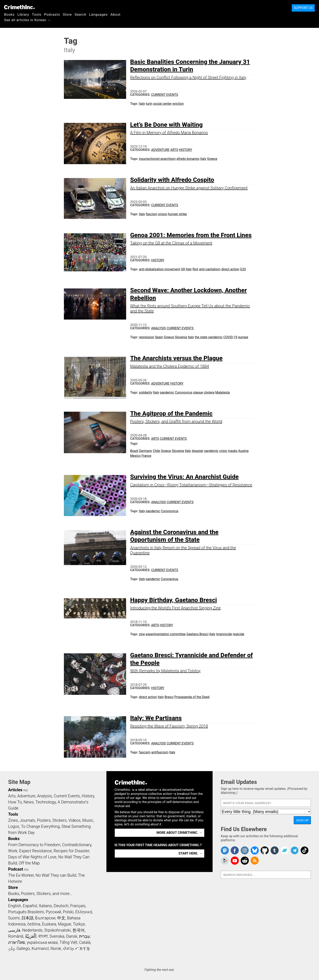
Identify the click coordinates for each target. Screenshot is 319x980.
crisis (223, 451)
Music (88, 820)
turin (149, 104)
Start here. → (190, 853)
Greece (212, 159)
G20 (243, 269)
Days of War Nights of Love (32, 857)
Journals (27, 820)
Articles (15, 790)
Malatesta (222, 392)
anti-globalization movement (159, 269)
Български (45, 918)
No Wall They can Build (56, 875)
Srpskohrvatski (58, 930)
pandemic (215, 337)
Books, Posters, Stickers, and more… (40, 894)
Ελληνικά (84, 912)
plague (198, 392)
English (15, 906)
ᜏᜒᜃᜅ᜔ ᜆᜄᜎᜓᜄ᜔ (76, 948)
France (146, 456)
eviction (178, 104)
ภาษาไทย (17, 942)
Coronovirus (184, 392)
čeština (34, 924)
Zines (13, 820)
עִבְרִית (85, 936)
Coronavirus (170, 579)
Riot (195, 269)
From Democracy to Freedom (34, 845)
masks (233, 451)
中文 (61, 918)
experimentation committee (166, 634)
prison (163, 214)
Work (13, 851)
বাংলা (43, 936)
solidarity (146, 392)
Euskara (49, 924)
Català (85, 942)
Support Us (303, 8)
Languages (98, 14)
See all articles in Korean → (27, 20)
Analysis (158, 328)
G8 (183, 269)
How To (15, 802)
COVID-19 (230, 337)
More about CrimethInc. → (179, 833)
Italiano (45, 906)
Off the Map (29, 863)
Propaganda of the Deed (192, 697)
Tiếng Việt (68, 942)
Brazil (134, 451)
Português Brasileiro (26, 912)
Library (23, 14)
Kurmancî (40, 948)
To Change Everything (40, 826)
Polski (68, 912)
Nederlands (32, 930)
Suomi (14, 918)
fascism (152, 214)
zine (142, 634)
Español (30, 906)
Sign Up (302, 820)
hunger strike (178, 214)
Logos (14, 826)
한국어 (79, 930)
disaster (197, 451)
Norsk (56, 948)
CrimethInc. (19, 7)
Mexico (135, 456)
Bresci (169, 697)
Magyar (65, 924)
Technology (46, 802)
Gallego (23, 948)
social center (162, 104)
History (186, 150)
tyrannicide (224, 634)
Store (67, 14)
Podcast (16, 869)
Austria (243, 451)
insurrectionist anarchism (157, 159)
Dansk (72, 936)
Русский (53, 912)
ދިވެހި (11, 948)
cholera (209, 392)
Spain (159, 337)
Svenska (57, 936)
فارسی (14, 930)
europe (243, 337)
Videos (74, 820)
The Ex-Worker (21, 875)
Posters (44, 820)
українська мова (42, 942)
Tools (37, 14)
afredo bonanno (188, 159)
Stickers (60, 820)
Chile (156, 451)
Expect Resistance (36, 851)
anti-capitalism (210, 269)
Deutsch (61, 906)
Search (80, 14)
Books (9, 14)
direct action (230, 269)
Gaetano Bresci (197, 634)
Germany (145, 451)
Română (16, 936)
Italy (142, 104)
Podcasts (52, 14)
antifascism (160, 752)
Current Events (165, 95)
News (29, 802)
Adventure (160, 150)
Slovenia (181, 337)
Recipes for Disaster (72, 851)
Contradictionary (77, 845)
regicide (238, 634)
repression (147, 337)
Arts (174, 150)
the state (201, 337)
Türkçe (79, 924)
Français (78, 906)
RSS (26, 790)
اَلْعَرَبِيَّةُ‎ (31, 936)
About (116, 14)
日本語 (27, 918)
